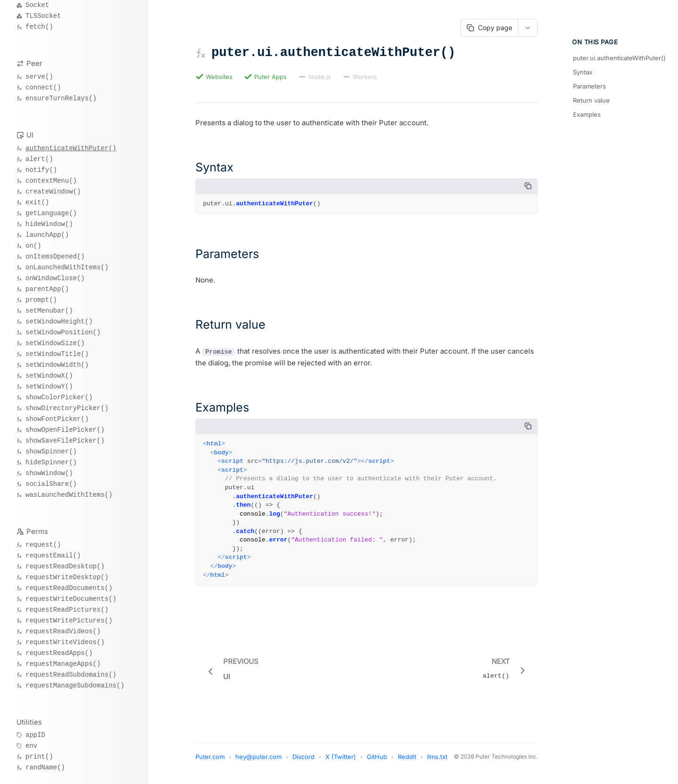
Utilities (29, 722)
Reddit (407, 761)
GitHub (377, 761)
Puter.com (210, 761)
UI (30, 135)
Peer (34, 63)
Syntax (583, 72)
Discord (303, 761)
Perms (37, 531)
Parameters (589, 86)
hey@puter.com (258, 761)
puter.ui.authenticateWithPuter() (618, 58)
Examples (587, 114)
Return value (591, 100)
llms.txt (437, 761)
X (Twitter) (341, 761)
